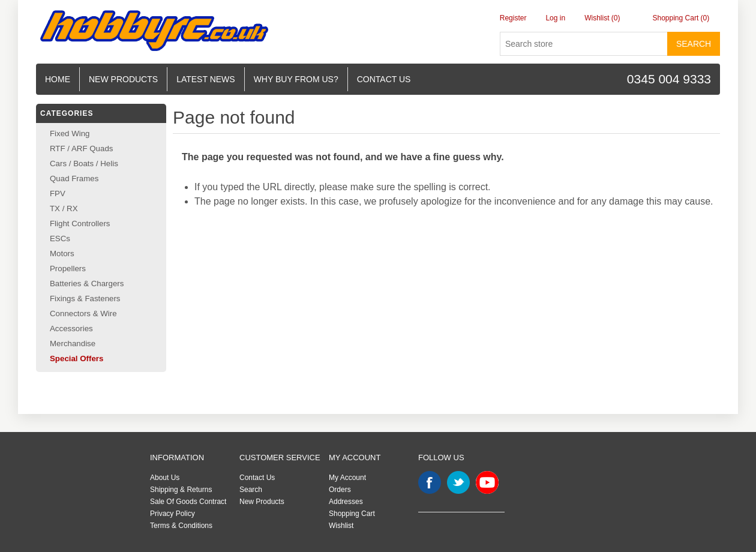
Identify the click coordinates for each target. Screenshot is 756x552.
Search (694, 44)
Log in (555, 18)
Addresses (346, 502)
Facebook (430, 482)
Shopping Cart (352, 514)
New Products (123, 79)
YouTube (487, 482)
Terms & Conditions (181, 526)
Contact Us (257, 478)
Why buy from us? (296, 79)
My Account (347, 478)
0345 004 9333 (669, 79)
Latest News (206, 79)
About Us (165, 478)
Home (58, 79)
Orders (340, 490)
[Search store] (584, 44)
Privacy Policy (172, 514)
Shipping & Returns (181, 490)
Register (513, 18)
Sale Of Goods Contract (188, 502)
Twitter (458, 482)
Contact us (384, 79)
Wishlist (341, 526)
